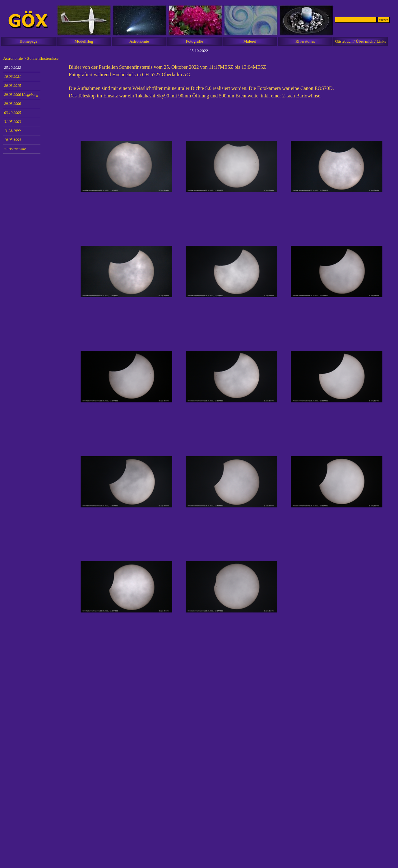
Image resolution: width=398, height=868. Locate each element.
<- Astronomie (15, 149)
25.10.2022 (12, 68)
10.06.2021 (12, 77)
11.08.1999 (12, 131)
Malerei (250, 41)
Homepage (29, 41)
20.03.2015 (12, 86)
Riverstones (305, 41)
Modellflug (84, 41)
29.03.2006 (12, 104)
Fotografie (195, 41)
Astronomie (139, 41)
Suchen (384, 20)
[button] (127, 167)
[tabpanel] (232, 85)
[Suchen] (356, 20)
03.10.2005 (12, 113)
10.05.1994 (12, 140)
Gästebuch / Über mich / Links (361, 41)
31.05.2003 (12, 122)
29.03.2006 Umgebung (21, 95)
